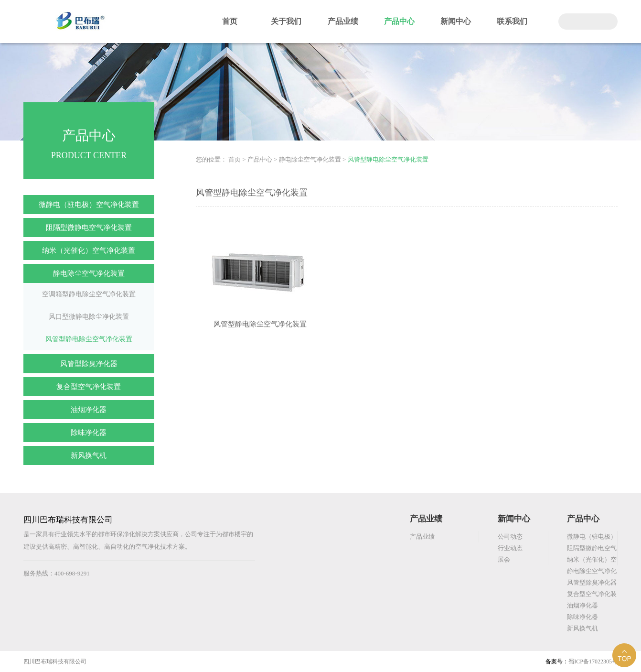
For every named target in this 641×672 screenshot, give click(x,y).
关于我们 (286, 21)
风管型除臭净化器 (89, 364)
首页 (230, 21)
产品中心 (399, 21)
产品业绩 (343, 21)
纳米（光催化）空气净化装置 (89, 250)
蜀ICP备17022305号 (593, 661)
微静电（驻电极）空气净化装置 (89, 205)
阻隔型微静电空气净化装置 (89, 228)
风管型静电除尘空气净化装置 (89, 339)
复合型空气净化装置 (89, 387)
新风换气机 (89, 455)
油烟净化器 (89, 410)
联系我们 (512, 21)
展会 (504, 559)
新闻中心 (456, 21)
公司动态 (510, 537)
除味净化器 (89, 433)
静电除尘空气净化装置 (89, 273)
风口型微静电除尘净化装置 (89, 317)
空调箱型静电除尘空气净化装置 (89, 294)
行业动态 (510, 548)
